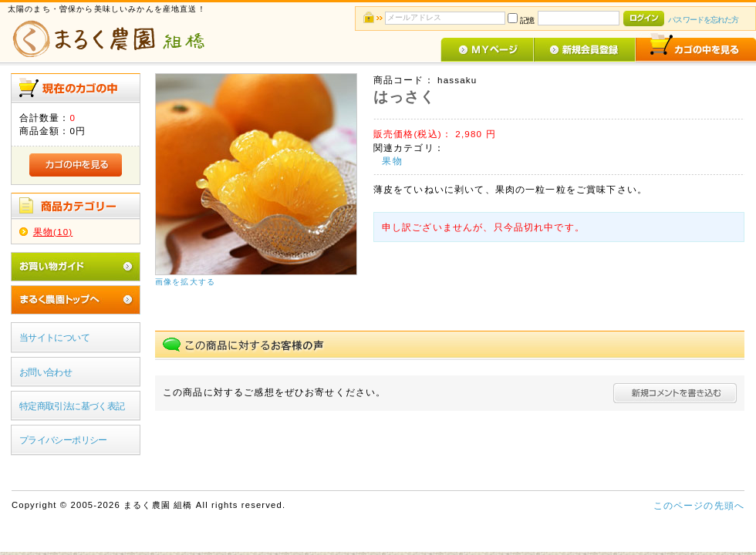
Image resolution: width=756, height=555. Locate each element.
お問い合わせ (46, 372)
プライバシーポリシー (63, 440)
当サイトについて (54, 337)
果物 (392, 161)
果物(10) (53, 232)
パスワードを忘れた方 (703, 20)
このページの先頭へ (699, 505)
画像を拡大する (185, 282)
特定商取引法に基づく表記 (72, 406)
